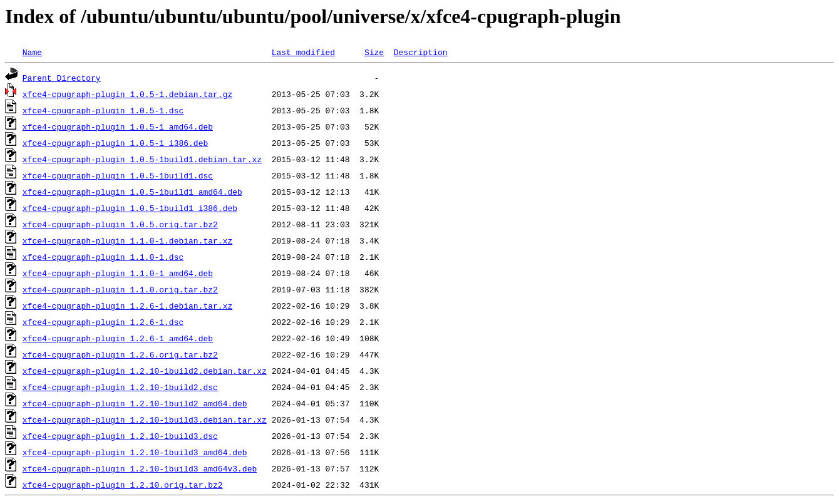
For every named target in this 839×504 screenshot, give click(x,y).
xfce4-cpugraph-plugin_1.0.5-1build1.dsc (118, 175)
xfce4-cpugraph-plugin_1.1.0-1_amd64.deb (118, 273)
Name (32, 52)
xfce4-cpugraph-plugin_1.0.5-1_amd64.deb (118, 126)
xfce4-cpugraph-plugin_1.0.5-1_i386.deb (115, 143)
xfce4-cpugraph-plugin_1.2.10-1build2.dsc (120, 387)
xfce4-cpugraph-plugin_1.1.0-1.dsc (103, 257)
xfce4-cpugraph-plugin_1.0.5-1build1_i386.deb (130, 208)
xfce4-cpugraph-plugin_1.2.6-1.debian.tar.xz (127, 306)
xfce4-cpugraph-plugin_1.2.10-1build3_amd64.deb (135, 452)
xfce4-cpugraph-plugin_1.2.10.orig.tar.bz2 (123, 485)
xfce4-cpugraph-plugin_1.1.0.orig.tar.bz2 (120, 289)
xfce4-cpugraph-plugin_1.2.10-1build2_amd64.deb (135, 403)
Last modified (303, 52)
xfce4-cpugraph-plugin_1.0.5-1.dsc (103, 110)
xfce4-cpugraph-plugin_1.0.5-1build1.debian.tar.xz (142, 159)
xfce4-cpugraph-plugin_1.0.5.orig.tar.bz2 (120, 224)
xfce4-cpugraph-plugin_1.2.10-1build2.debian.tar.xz (145, 371)
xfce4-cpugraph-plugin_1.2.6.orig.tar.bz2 (120, 354)
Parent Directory (62, 78)
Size (374, 52)
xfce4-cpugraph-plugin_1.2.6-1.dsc (103, 322)
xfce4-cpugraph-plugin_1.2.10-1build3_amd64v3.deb (140, 468)
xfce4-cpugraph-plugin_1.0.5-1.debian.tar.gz (127, 94)
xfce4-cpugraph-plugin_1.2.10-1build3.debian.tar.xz (145, 419)
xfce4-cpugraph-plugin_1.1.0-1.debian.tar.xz (127, 240)
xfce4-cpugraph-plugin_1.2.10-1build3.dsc (120, 436)
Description (421, 52)
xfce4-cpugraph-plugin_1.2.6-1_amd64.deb (118, 338)
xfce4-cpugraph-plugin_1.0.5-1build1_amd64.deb (132, 192)
